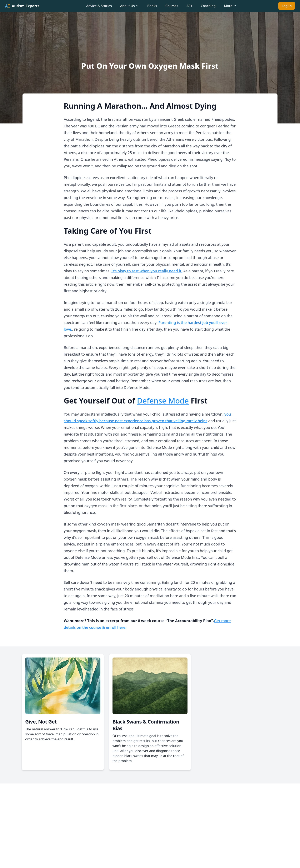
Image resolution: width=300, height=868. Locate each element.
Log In (287, 6)
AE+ (189, 6)
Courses (172, 6)
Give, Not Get (41, 722)
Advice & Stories (99, 6)
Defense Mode (163, 401)
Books (152, 6)
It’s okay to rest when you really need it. (147, 271)
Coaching (208, 6)
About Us (130, 6)
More (230, 6)
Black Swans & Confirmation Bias (146, 725)
